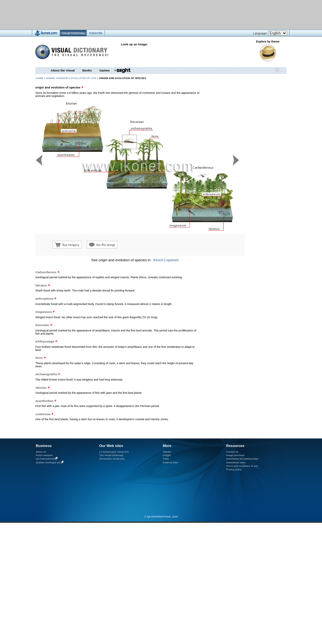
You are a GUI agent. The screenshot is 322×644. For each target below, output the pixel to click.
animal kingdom (57, 78)
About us (41, 452)
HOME (39, 78)
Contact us (232, 452)
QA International (45, 459)
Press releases (44, 455)
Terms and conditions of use (242, 466)
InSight (167, 455)
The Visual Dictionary (111, 455)
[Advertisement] (142, 14)
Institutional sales (236, 463)
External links (170, 463)
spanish (172, 260)
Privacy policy (234, 469)
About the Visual (63, 70)
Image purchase (235, 455)
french (158, 260)
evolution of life (84, 78)
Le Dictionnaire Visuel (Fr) (114, 452)
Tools (166, 459)
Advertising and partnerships (242, 459)
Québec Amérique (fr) (48, 463)
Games (104, 70)
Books (87, 70)
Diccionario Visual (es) (112, 459)
